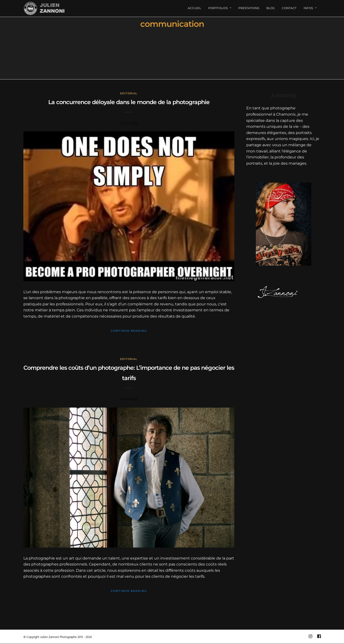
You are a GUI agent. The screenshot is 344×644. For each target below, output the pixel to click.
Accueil (194, 8)
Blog (271, 8)
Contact (289, 8)
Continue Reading (129, 331)
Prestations (249, 8)
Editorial (129, 93)
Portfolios (218, 8)
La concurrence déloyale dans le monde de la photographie (129, 102)
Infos (308, 8)
